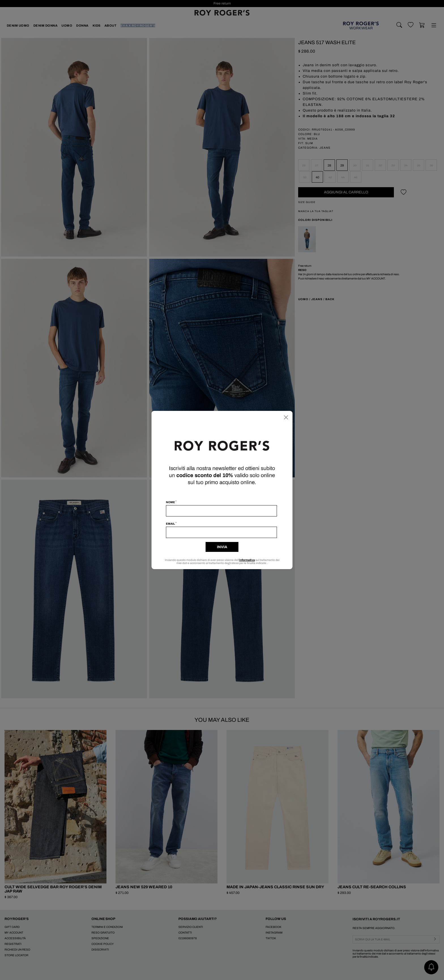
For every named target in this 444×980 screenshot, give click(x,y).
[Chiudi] (286, 417)
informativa (247, 560)
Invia (222, 547)
